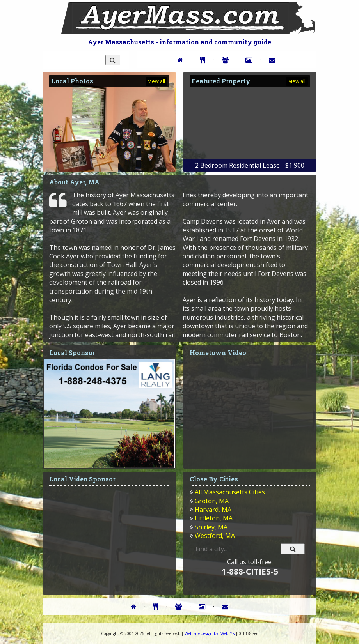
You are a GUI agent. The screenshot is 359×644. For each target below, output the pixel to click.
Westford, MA (215, 536)
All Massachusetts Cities (230, 492)
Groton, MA (212, 501)
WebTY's (210, 633)
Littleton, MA (214, 518)
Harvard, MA (213, 510)
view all (157, 81)
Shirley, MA (211, 527)
